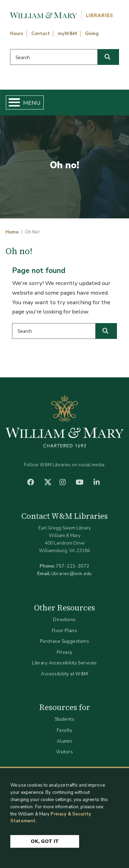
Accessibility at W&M (64, 674)
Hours (17, 34)
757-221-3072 (72, 566)
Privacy (65, 652)
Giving (92, 34)
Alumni (65, 741)
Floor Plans (65, 631)
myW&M (67, 34)
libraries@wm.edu (72, 574)
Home (12, 232)
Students (64, 719)
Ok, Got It (45, 842)
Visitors (64, 752)
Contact (41, 34)
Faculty (64, 730)
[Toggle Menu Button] (12, 102)
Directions (64, 620)
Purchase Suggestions (64, 641)
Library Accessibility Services (64, 663)
